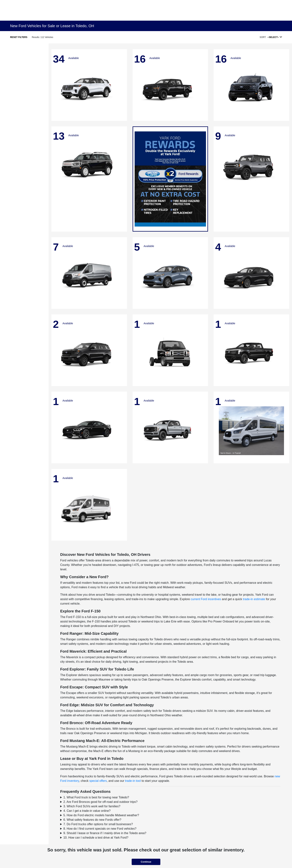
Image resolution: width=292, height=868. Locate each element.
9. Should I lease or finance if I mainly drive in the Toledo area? (105, 833)
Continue (146, 862)
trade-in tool (133, 781)
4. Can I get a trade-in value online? (87, 811)
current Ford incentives (206, 599)
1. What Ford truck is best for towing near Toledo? (96, 797)
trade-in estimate (254, 599)
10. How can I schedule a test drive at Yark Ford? (96, 838)
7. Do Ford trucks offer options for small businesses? (98, 824)
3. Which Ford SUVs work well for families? (92, 806)
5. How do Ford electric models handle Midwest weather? (101, 815)
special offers (98, 781)
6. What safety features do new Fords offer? (92, 820)
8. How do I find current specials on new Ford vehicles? (100, 829)
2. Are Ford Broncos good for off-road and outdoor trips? (100, 802)
